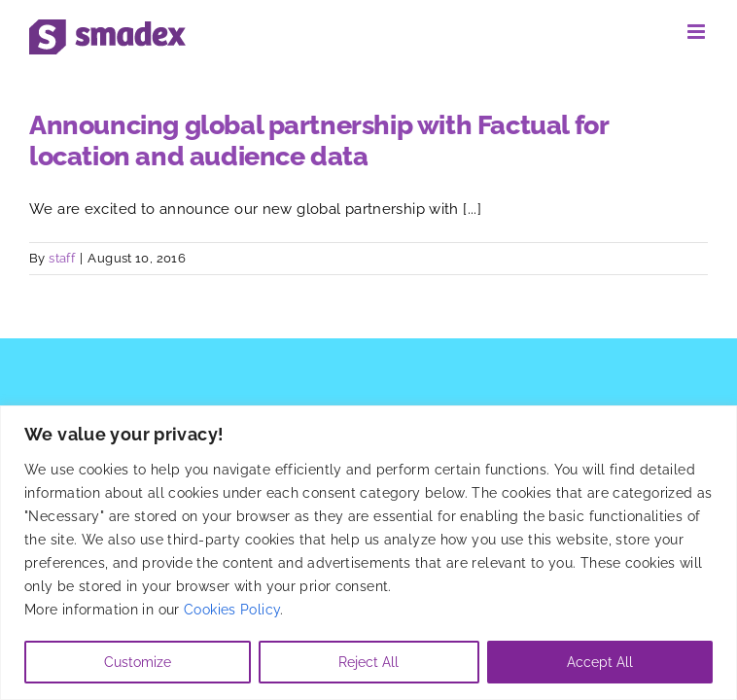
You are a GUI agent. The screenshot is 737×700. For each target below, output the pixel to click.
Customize (138, 662)
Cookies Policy (232, 610)
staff (62, 258)
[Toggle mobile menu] (698, 32)
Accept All (600, 662)
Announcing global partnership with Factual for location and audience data (318, 140)
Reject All (368, 662)
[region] (368, 553)
